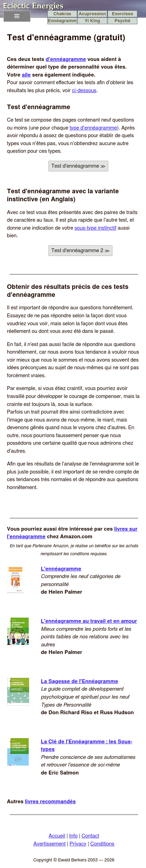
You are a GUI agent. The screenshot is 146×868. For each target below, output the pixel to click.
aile (26, 75)
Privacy (78, 844)
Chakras (62, 14)
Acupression (92, 14)
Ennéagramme (62, 21)
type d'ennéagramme (93, 128)
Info (74, 836)
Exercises (122, 14)
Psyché (122, 21)
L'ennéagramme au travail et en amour (89, 621)
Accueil (57, 836)
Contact (90, 836)
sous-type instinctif (95, 228)
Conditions (102, 844)
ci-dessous (84, 91)
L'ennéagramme (61, 569)
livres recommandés (50, 802)
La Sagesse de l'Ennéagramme (79, 681)
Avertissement (49, 844)
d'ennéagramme (66, 59)
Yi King (93, 21)
